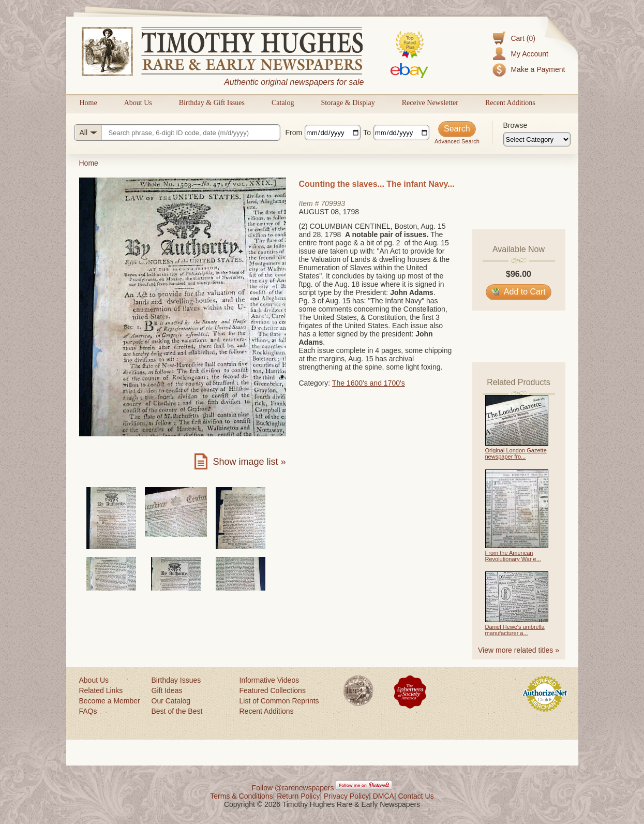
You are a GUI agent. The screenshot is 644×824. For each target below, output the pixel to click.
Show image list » (249, 462)
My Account (529, 54)
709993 (333, 203)
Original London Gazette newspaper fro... (516, 453)
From (294, 133)
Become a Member (110, 701)
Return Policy (298, 796)
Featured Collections (273, 690)
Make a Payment (538, 69)
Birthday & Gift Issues (212, 103)
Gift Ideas (167, 690)
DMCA (384, 796)
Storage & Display (348, 103)
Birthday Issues (176, 680)
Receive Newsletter (430, 103)
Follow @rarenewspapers (293, 788)
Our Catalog (171, 701)
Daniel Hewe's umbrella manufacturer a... (515, 630)
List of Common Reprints (279, 701)
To (367, 133)
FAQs (88, 711)
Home (88, 103)
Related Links (101, 690)
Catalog (283, 103)
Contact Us (416, 796)
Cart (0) (523, 38)
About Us (138, 103)
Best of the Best (177, 711)
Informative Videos (269, 680)
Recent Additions (510, 103)
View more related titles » (519, 650)
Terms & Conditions (241, 796)
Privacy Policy (346, 796)
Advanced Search (457, 141)
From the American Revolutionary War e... (513, 556)
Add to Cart (519, 292)
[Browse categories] (537, 139)
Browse (515, 125)
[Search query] (177, 133)
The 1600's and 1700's (369, 383)
